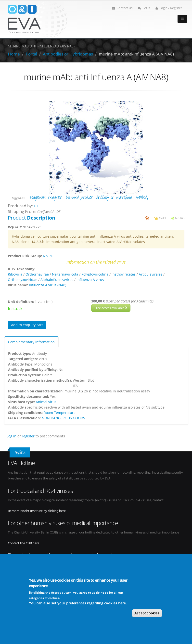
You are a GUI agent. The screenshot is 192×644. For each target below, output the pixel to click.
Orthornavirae (37, 274)
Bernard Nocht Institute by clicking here (37, 511)
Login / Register (169, 8)
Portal (31, 54)
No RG (180, 218)
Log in (12, 436)
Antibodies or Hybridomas (68, 54)
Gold (162, 218)
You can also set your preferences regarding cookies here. (78, 604)
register (28, 436)
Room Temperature (60, 413)
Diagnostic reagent (45, 197)
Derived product (79, 197)
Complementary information (31, 342)
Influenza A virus (90, 280)
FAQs (144, 8)
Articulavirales (151, 274)
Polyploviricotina (95, 274)
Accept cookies (147, 614)
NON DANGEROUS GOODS (63, 418)
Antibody (142, 197)
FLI (36, 206)
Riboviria (15, 274)
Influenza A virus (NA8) (48, 285)
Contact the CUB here (24, 543)
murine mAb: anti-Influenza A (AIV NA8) (136, 54)
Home (14, 54)
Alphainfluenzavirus (57, 280)
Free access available (111, 308)
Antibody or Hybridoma (114, 197)
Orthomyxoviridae (23, 280)
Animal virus (46, 402)
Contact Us (122, 8)
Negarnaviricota (65, 274)
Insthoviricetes (124, 274)
